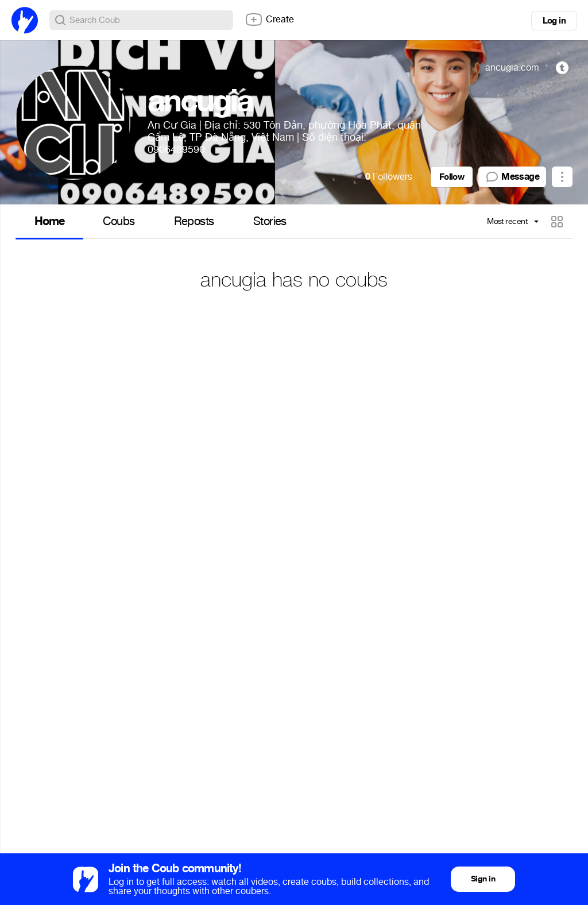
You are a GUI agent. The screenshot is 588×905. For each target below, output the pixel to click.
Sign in (483, 879)
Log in (554, 21)
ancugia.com (512, 67)
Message (512, 177)
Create (269, 20)
